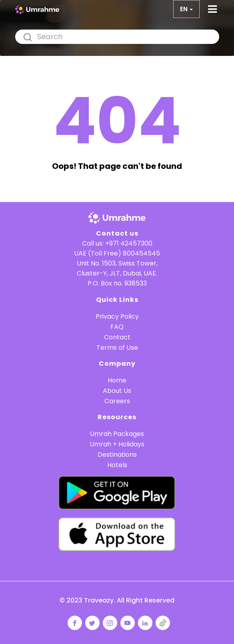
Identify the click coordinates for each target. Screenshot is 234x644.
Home (117, 380)
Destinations (117, 455)
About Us (117, 391)
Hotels (117, 465)
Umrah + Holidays (117, 444)
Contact (117, 337)
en (184, 9)
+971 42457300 (129, 243)
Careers (117, 401)
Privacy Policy (117, 316)
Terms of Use (117, 348)
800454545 (141, 253)
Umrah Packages (117, 434)
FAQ (117, 327)
